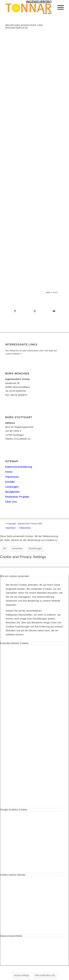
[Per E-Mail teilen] (54, 311)
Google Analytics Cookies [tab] (14, 810)
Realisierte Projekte (17, 497)
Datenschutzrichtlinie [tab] (11, 936)
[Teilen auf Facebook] (15, 311)
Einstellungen (35, 548)
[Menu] (59, 7)
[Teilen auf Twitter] (34, 311)
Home (9, 472)
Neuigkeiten (12, 492)
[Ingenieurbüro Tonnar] (29, 7)
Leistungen (12, 487)
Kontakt (10, 482)
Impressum (12, 477)
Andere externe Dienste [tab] (13, 875)
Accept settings (21, 975)
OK (5, 548)
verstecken (17, 548)
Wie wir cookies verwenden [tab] (15, 576)
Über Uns (11, 502)
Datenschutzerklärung (19, 467)
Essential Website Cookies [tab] (14, 643)
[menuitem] (59, 7)
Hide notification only (45, 975)
